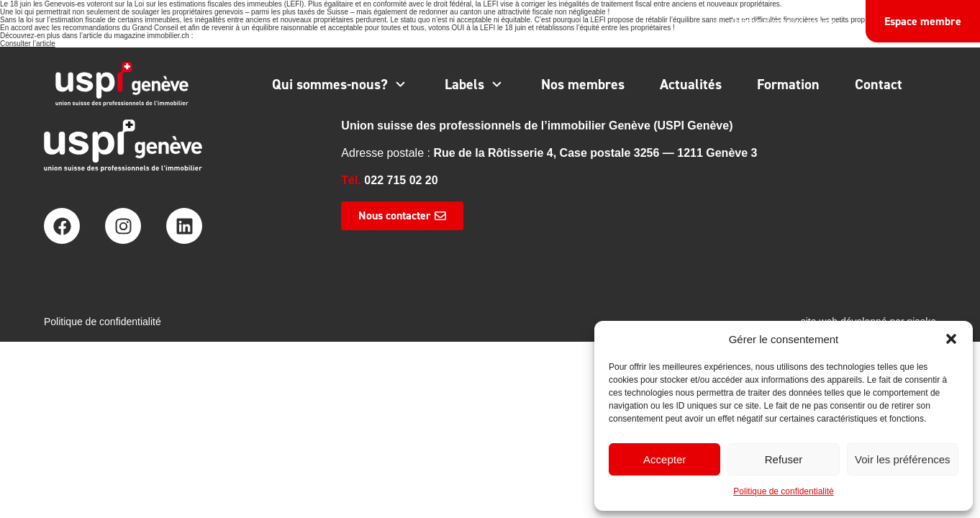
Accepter (664, 459)
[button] (951, 339)
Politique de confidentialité (783, 491)
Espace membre (923, 21)
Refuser (784, 459)
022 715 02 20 (401, 180)
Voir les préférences (903, 459)
